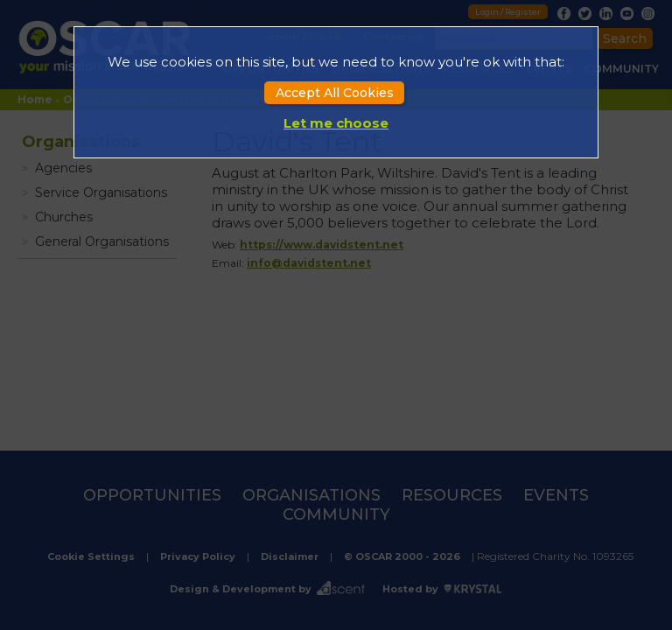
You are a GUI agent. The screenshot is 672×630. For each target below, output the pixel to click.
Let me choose (336, 123)
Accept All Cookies (335, 93)
